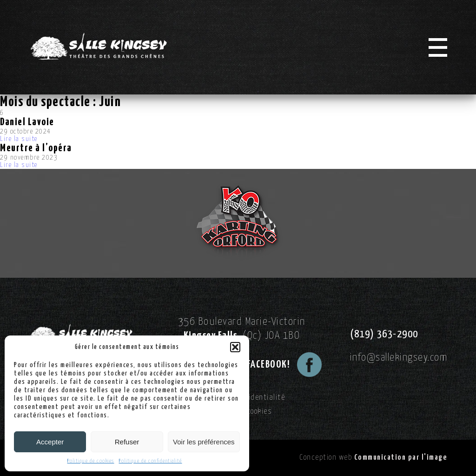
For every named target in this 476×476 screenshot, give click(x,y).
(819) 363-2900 (384, 334)
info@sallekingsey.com (399, 358)
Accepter (50, 442)
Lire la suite (19, 139)
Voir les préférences (204, 442)
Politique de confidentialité (151, 461)
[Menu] (438, 47)
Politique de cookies (91, 461)
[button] (235, 347)
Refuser (127, 442)
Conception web (373, 458)
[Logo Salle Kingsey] (99, 46)
